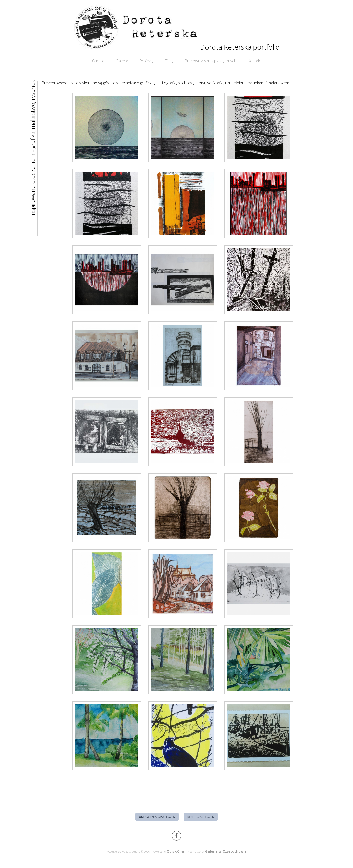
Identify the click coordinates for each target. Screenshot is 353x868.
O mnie (98, 61)
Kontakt (254, 61)
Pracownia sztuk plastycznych (210, 61)
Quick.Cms (176, 851)
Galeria (122, 61)
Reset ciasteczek (201, 817)
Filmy (169, 61)
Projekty (146, 61)
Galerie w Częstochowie (226, 851)
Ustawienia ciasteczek (157, 817)
